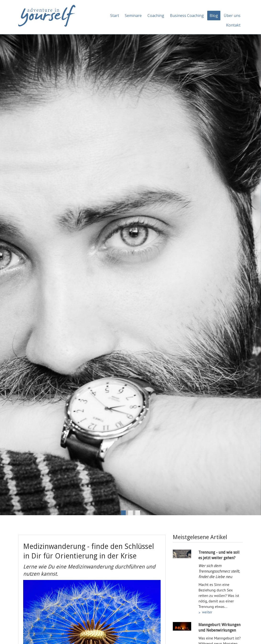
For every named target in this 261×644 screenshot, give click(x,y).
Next (256, 270)
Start (115, 16)
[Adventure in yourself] (47, 15)
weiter (207, 612)
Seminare (133, 16)
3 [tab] (138, 513)
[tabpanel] (130, 270)
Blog (214, 16)
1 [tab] (123, 513)
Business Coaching (187, 16)
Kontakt (233, 25)
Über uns (232, 16)
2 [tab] (130, 513)
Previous (5, 270)
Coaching (156, 16)
